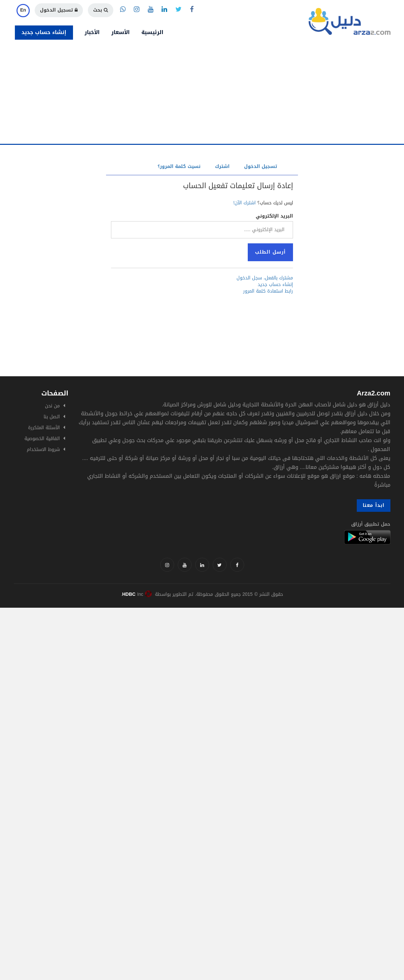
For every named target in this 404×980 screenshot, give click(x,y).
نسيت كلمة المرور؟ (179, 166)
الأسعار (121, 32)
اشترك (222, 166)
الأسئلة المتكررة (44, 428)
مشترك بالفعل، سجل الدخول (265, 278)
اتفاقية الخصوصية (42, 439)
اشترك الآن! (244, 203)
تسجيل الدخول (59, 10)
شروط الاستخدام (43, 449)
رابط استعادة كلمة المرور (268, 291)
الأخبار (92, 32)
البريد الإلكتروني (274, 216)
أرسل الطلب (270, 252)
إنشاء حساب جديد (44, 32)
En (23, 10)
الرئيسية (152, 32)
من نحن (52, 406)
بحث (101, 10)
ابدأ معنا (374, 505)
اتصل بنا (52, 417)
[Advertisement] (202, 94)
